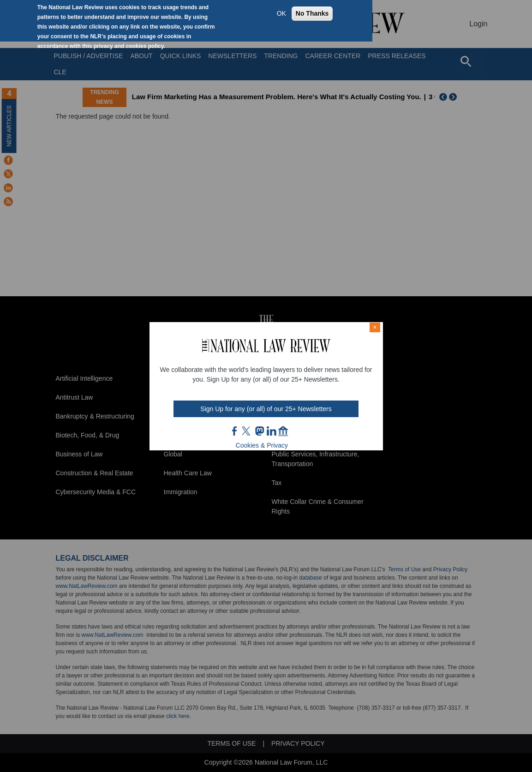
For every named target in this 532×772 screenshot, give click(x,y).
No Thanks (312, 13)
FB (235, 431)
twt (247, 431)
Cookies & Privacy (262, 445)
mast (259, 431)
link (271, 431)
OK (281, 13)
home (283, 431)
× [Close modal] (375, 327)
